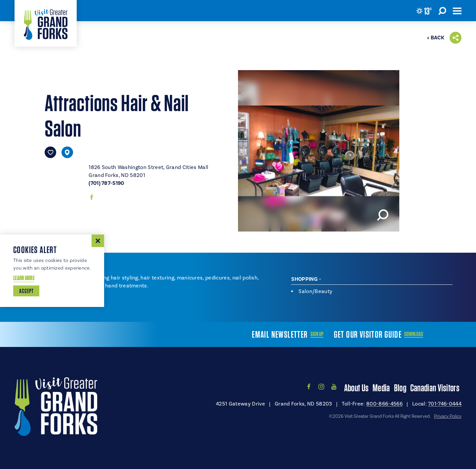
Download (414, 334)
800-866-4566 (384, 404)
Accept (26, 291)
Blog (400, 388)
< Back (436, 38)
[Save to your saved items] (50, 152)
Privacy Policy (448, 416)
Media (381, 388)
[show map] (67, 152)
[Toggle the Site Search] (442, 11)
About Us (356, 388)
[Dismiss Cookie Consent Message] (98, 241)
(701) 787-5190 (106, 183)
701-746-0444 (445, 404)
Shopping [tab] (304, 279)
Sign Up (317, 334)
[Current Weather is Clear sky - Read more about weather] (424, 11)
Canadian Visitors (435, 388)
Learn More (24, 278)
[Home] (46, 23)
